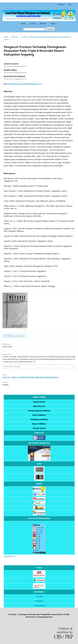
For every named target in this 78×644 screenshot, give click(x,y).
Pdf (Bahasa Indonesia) (15, 336)
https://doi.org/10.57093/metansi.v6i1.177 (25, 84)
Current (33, 23)
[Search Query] (34, 29)
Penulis (39, 597)
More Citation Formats (12, 366)
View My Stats (10, 556)
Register (61, 4)
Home (23, 23)
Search (50, 29)
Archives (43, 23)
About (53, 23)
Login (70, 4)
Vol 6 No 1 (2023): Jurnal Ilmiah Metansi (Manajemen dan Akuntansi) (46, 37)
